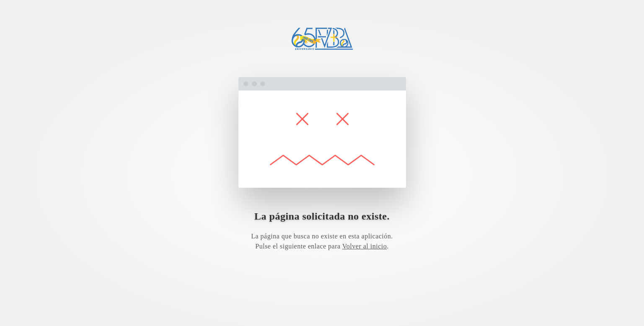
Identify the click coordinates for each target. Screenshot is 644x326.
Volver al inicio (365, 246)
